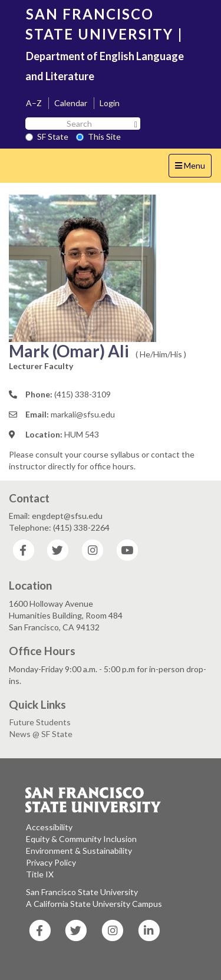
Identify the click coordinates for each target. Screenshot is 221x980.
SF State (47, 137)
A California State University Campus (94, 904)
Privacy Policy (51, 862)
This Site (98, 137)
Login (110, 103)
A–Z (34, 103)
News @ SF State (41, 734)
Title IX (40, 874)
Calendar (71, 103)
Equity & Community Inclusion (81, 839)
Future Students (40, 722)
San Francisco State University (82, 892)
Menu (193, 168)
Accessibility (49, 827)
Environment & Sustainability (79, 851)
